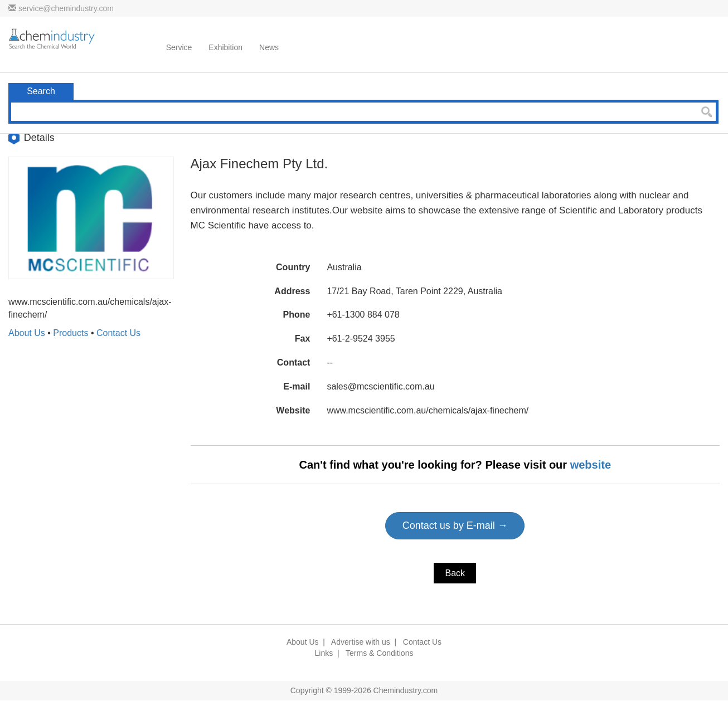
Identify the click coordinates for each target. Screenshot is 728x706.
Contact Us (118, 333)
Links (324, 653)
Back (455, 573)
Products (71, 333)
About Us (27, 333)
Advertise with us (361, 642)
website (591, 465)
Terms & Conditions (379, 653)
